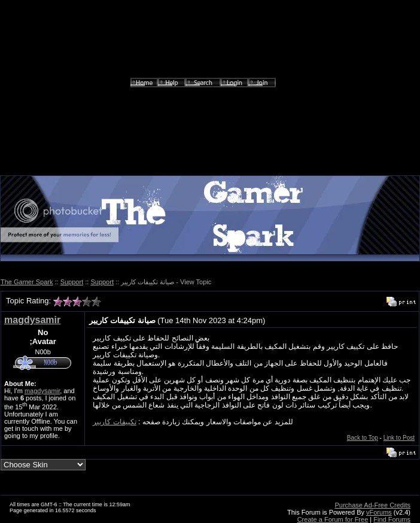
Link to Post (399, 438)
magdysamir (32, 320)
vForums (379, 512)
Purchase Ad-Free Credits (372, 505)
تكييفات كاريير (114, 422)
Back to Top (363, 438)
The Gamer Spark (27, 282)
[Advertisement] (210, 92)
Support (72, 282)
